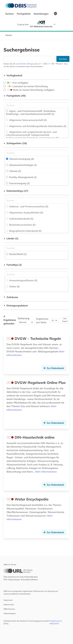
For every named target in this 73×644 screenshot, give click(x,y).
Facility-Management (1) (21, 177)
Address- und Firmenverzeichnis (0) (27, 206)
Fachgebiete (24, 14)
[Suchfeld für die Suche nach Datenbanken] (29, 59)
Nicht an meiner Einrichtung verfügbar (29, 90)
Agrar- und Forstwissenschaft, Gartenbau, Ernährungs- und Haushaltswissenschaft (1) (31, 112)
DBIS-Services (9, 609)
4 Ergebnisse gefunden (10, 320)
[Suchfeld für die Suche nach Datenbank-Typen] (36, 200)
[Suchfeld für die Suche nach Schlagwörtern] (36, 153)
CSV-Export (65, 320)
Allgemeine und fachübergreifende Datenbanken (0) (36, 126)
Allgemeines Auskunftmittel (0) (25, 213)
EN (55, 14)
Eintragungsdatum (16, 305)
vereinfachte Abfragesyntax (27, 64)
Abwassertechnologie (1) (21, 165)
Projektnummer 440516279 (56, 622)
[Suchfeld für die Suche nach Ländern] (36, 248)
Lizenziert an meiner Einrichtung (26, 86)
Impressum (8, 600)
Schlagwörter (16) (15, 143)
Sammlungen (41, 14)
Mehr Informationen (46, 472)
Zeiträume (11, 297)
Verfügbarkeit (13, 75)
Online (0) (13, 286)
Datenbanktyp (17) (16, 191)
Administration (10, 613)
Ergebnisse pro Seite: (42, 321)
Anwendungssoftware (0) (22, 280)
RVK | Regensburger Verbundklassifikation (21, 580)
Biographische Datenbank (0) (24, 231)
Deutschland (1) (16, 254)
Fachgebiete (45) (15, 96)
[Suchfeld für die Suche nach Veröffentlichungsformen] (36, 274)
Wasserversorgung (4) (20, 159)
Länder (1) (11, 238)
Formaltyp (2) (13, 265)
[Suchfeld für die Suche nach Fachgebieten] (36, 105)
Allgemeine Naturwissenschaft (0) (26, 120)
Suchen (10, 14)
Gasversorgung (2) (18, 183)
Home (9, 35)
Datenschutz (9, 605)
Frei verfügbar (16, 83)
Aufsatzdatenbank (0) (20, 219)
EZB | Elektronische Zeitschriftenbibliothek (21, 577)
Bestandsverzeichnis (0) (21, 225)
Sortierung (24, 318)
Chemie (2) (14, 171)
